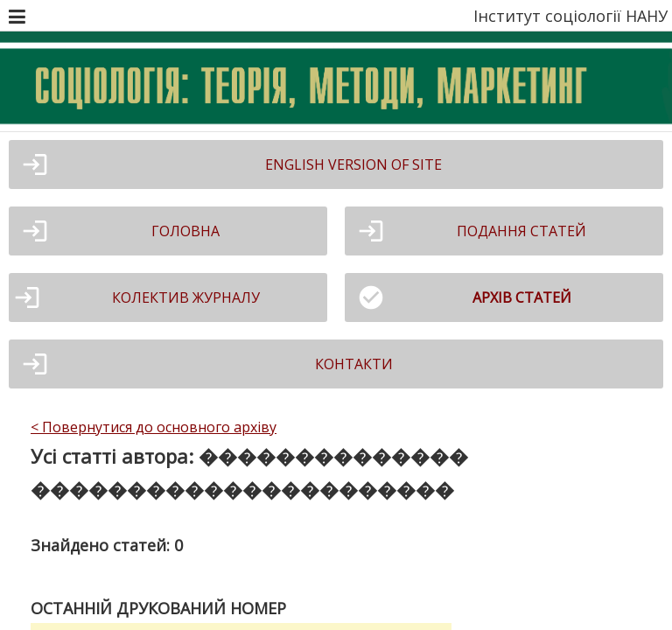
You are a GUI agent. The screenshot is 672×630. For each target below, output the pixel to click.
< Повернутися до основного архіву (154, 427)
